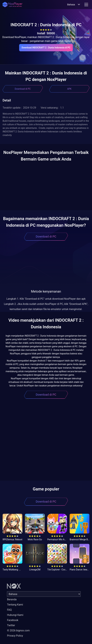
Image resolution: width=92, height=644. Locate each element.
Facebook (13, 620)
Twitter (11, 625)
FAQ (9, 610)
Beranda (12, 599)
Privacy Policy (15, 636)
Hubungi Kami (15, 615)
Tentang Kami (15, 605)
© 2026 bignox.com (18, 630)
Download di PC (23, 89)
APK (69, 89)
